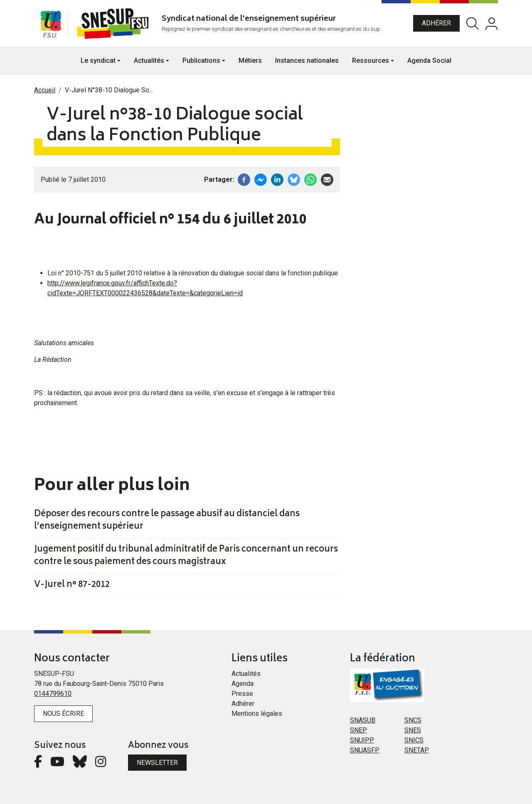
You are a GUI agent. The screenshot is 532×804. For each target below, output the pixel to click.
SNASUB (363, 720)
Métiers (250, 61)
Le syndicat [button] (98, 61)
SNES (413, 730)
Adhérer (436, 23)
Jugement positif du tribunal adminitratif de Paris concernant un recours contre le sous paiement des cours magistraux (186, 556)
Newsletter (157, 763)
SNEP (358, 730)
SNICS (414, 740)
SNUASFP (365, 750)
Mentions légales (257, 714)
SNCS (413, 720)
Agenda (243, 684)
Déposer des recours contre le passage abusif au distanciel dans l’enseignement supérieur (167, 521)
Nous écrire (63, 714)
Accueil (45, 90)
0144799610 (53, 694)
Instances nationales (307, 61)
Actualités (246, 674)
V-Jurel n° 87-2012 (72, 585)
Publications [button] (201, 61)
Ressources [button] (371, 61)
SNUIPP (362, 740)
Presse (242, 694)
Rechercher (473, 24)
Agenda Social (429, 61)
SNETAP (417, 750)
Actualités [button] (149, 61)
